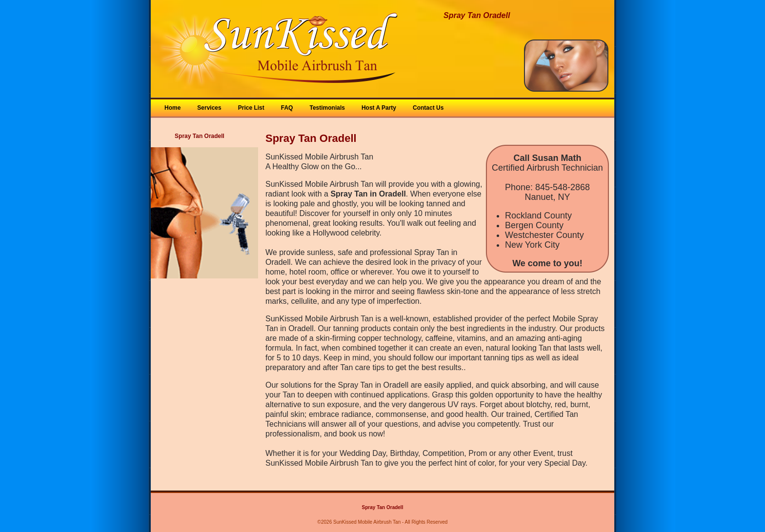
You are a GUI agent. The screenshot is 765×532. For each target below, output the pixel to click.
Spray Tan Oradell (383, 507)
